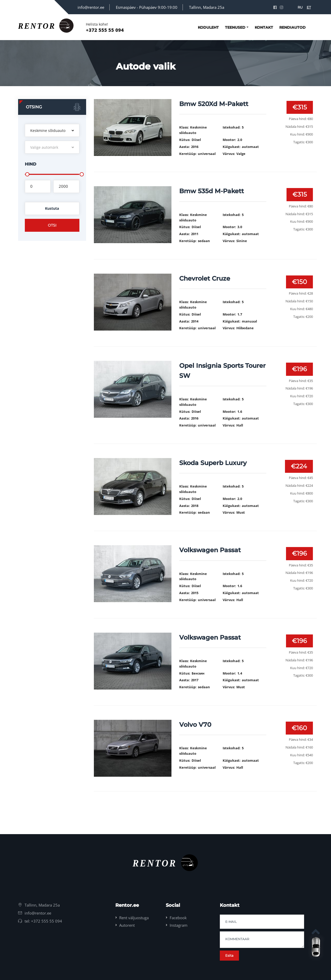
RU (300, 7)
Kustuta (52, 208)
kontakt (264, 27)
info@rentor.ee (91, 7)
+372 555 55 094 (105, 30)
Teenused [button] (235, 27)
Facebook (178, 918)
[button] (52, 130)
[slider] (27, 174)
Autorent (127, 925)
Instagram (179, 925)
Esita (229, 955)
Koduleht (208, 27)
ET (309, 7)
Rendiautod (292, 27)
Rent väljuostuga (134, 918)
